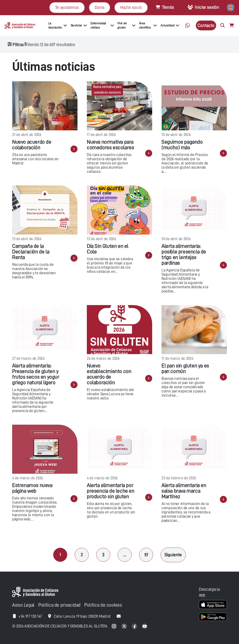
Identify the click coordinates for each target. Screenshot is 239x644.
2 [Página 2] (82, 555)
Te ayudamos (67, 7)
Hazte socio (131, 7)
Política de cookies (103, 605)
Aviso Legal (23, 605)
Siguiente (173, 555)
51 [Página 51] (146, 555)
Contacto (206, 25)
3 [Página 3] (103, 555)
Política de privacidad (59, 605)
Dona (100, 7)
